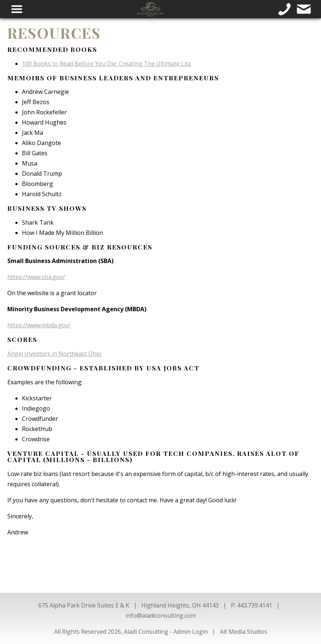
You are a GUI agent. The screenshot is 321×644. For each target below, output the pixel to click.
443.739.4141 (255, 605)
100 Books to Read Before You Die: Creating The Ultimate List (106, 64)
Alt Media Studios (244, 632)
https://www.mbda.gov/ (39, 325)
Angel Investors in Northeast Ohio (54, 354)
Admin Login (191, 632)
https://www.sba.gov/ (36, 277)
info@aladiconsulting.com (161, 616)
